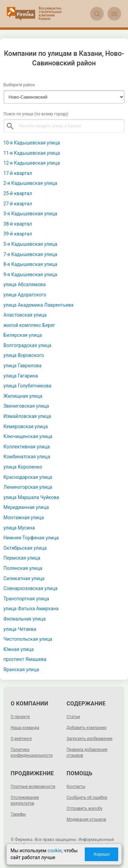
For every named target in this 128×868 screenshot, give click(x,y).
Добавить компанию (87, 728)
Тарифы (18, 814)
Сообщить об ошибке (87, 797)
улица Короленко (23, 467)
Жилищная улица (23, 396)
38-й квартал (18, 224)
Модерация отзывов (86, 819)
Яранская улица (21, 669)
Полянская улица (23, 568)
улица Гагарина (21, 376)
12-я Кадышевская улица (32, 163)
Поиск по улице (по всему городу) (36, 114)
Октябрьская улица (25, 548)
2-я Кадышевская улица (30, 183)
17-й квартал (18, 173)
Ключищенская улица (28, 436)
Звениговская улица (26, 406)
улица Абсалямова (25, 284)
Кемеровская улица (26, 426)
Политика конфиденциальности (32, 752)
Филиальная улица (25, 619)
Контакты (76, 787)
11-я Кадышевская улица (32, 153)
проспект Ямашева (25, 659)
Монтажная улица (24, 518)
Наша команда (25, 728)
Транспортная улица (26, 599)
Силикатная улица (24, 578)
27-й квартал (18, 204)
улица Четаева (20, 629)
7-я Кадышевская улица (30, 254)
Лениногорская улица (28, 487)
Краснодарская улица (28, 477)
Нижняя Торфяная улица (31, 538)
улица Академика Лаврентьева (38, 305)
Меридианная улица (26, 507)
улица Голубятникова (27, 386)
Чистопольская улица (28, 639)
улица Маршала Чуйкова (31, 497)
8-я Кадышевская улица (30, 264)
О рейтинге (21, 739)
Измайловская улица (27, 416)
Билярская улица (23, 335)
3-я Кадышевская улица (30, 214)
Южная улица (19, 649)
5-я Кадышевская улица (30, 244)
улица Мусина (19, 528)
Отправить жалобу (84, 808)
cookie (54, 851)
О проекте (20, 717)
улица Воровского (24, 355)
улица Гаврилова (23, 366)
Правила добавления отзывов (87, 752)
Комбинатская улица (27, 457)
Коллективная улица (27, 447)
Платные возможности (33, 787)
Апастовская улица (25, 315)
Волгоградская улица (27, 345)
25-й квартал (18, 193)
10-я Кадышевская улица (32, 143)
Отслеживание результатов (25, 800)
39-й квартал (18, 234)
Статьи (73, 717)
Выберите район (19, 85)
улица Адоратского (25, 295)
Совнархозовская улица (31, 588)
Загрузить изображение (90, 739)
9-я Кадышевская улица (30, 275)
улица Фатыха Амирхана (31, 609)
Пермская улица (22, 558)
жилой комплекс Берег (29, 325)
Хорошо (101, 854)
